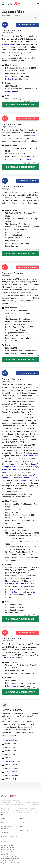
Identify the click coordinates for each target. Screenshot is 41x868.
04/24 (7, 850)
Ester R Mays (10, 686)
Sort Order (34, 18)
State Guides (6, 832)
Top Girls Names (7, 861)
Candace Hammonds (11, 761)
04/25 (3, 850)
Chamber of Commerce (9, 836)
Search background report (20, 105)
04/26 (12, 848)
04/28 (3, 848)
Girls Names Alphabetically (10, 858)
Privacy (23, 826)
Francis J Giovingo (9, 469)
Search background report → (28, 25)
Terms (22, 822)
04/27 (7, 848)
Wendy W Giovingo (31, 467)
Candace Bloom (9, 740)
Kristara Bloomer (8, 44)
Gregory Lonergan (15, 138)
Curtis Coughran (20, 480)
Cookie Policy (25, 830)
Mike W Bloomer (16, 467)
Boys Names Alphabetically (11, 863)
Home (3, 822)
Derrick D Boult (32, 456)
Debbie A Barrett (12, 159)
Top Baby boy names (8, 856)
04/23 (12, 850)
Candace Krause (9, 772)
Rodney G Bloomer (30, 478)
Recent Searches (7, 845)
